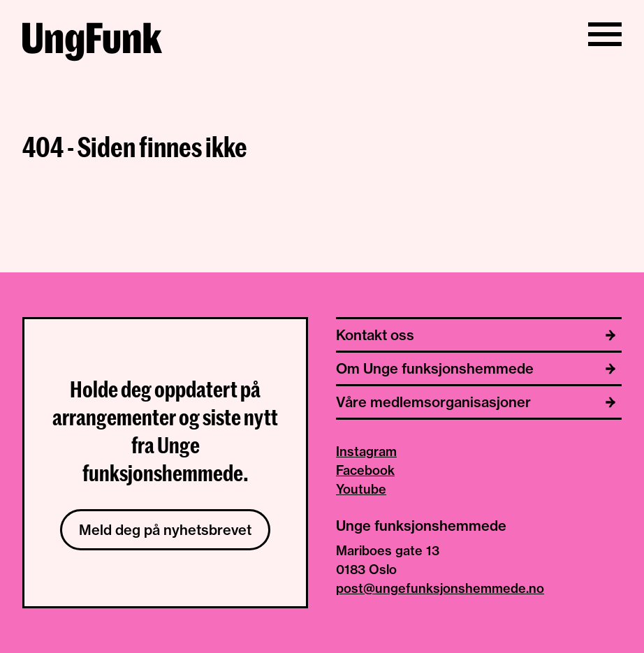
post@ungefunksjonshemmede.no (440, 588)
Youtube (361, 489)
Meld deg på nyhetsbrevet (165, 530)
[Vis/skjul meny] (605, 34)
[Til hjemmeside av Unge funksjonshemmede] (92, 44)
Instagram (366, 452)
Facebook (365, 470)
